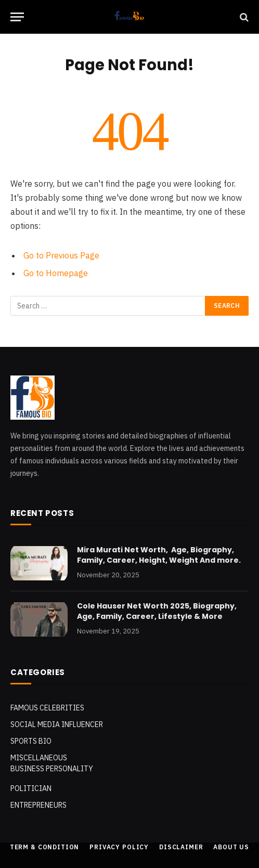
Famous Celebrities (47, 708)
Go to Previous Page (61, 255)
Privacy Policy (119, 847)
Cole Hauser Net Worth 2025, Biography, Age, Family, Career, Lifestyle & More (157, 611)
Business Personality (52, 769)
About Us (231, 847)
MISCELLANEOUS (39, 758)
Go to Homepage (56, 273)
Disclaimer (181, 847)
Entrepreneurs (38, 805)
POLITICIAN (31, 788)
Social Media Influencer (57, 724)
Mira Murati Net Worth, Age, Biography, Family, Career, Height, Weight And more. (159, 555)
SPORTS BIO (31, 741)
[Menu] (17, 17)
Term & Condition (44, 847)
